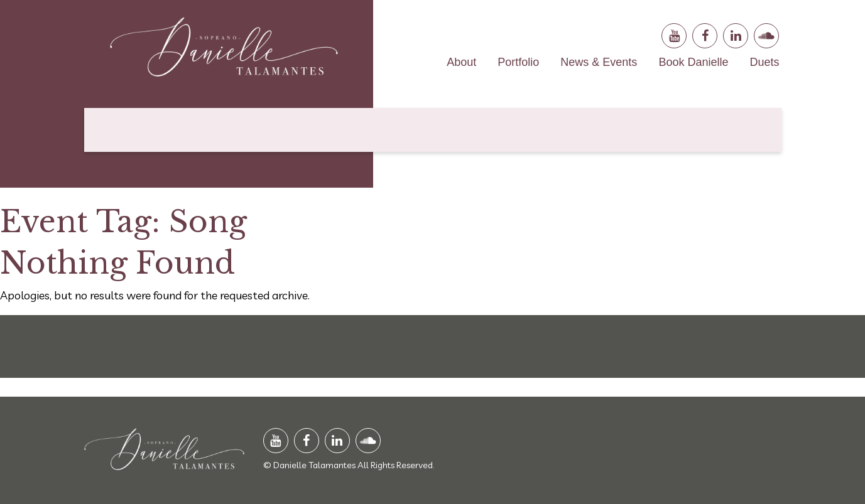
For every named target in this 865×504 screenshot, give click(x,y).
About (461, 62)
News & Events (599, 62)
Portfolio (518, 62)
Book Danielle (693, 62)
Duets (764, 62)
